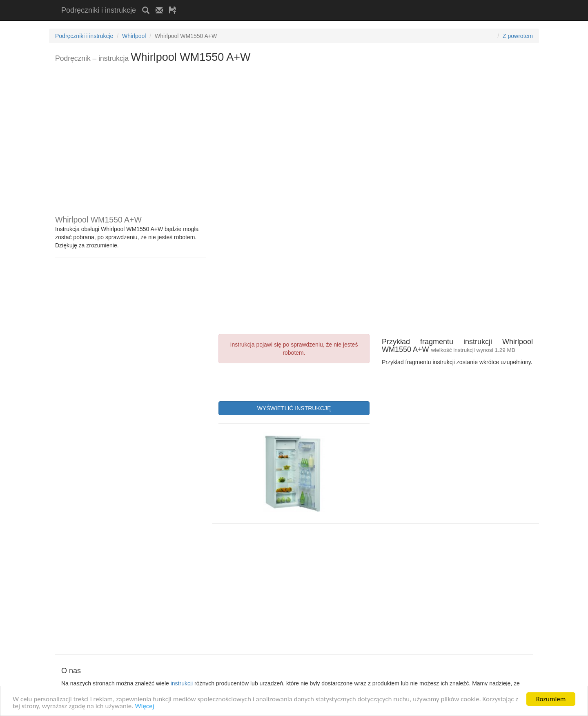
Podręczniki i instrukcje (99, 10)
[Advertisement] (278, 3)
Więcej (144, 706)
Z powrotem (518, 36)
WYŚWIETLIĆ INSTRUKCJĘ (294, 408)
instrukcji (182, 683)
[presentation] (281, 381)
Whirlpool (134, 36)
